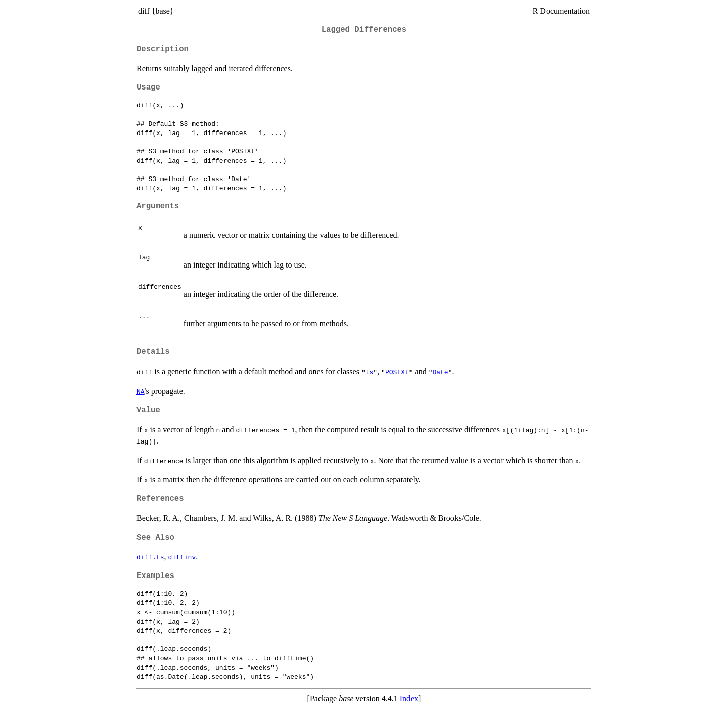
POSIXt (397, 372)
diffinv (182, 557)
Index (409, 699)
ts (370, 372)
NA (141, 391)
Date (440, 372)
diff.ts (150, 557)
